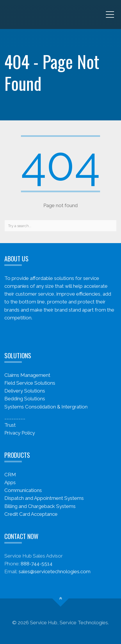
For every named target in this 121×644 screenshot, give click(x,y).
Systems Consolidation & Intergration (46, 407)
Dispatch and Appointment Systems (44, 498)
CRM (10, 475)
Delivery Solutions (25, 391)
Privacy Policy (20, 433)
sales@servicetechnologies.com (55, 571)
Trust (10, 425)
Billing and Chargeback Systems (40, 506)
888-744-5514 (37, 564)
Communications (23, 490)
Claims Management (27, 375)
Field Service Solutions (30, 383)
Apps (10, 482)
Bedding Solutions (25, 399)
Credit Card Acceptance (31, 514)
